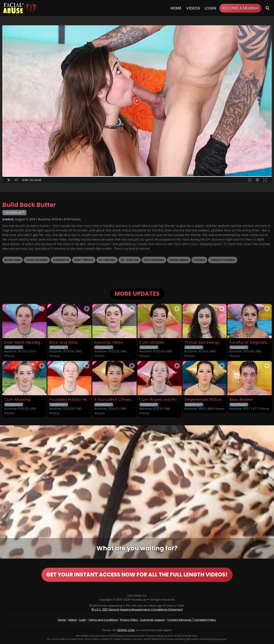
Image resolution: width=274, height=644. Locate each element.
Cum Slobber (152, 342)
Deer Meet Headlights (24, 342)
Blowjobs (13, 260)
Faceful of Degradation (250, 342)
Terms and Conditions (103, 620)
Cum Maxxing (17, 400)
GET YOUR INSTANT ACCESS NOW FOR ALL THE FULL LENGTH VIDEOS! (137, 575)
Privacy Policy (129, 620)
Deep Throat (84, 260)
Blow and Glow (64, 342)
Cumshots (61, 260)
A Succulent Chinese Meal (114, 400)
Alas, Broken (241, 400)
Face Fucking (154, 260)
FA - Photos (130, 260)
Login (210, 8)
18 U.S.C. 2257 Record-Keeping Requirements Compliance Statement (137, 610)
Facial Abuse (179, 260)
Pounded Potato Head (70, 400)
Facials (199, 260)
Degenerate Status (203, 400)
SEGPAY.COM (126, 630)
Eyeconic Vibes (108, 342)
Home (176, 8)
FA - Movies (107, 260)
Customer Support (153, 620)
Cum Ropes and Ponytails (160, 400)
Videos (193, 8)
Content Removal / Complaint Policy (192, 620)
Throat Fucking (223, 260)
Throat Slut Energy (202, 342)
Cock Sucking (37, 260)
